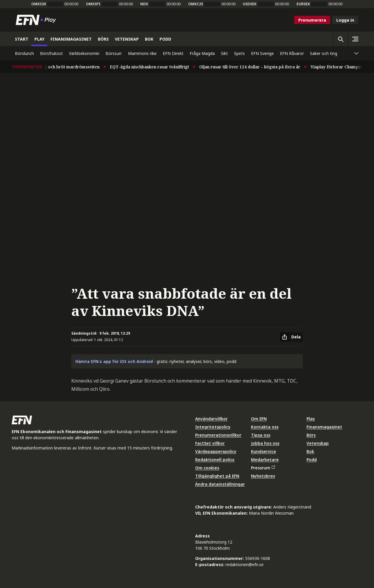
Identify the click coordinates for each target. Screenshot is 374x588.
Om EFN (259, 419)
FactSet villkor (210, 443)
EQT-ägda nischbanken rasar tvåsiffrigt (152, 67)
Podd (312, 460)
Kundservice (264, 451)
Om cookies (207, 468)
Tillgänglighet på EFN (217, 476)
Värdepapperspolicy (216, 451)
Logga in (345, 20)
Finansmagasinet (324, 427)
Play (311, 419)
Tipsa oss (261, 435)
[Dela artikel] (291, 337)
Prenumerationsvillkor (218, 435)
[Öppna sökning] (340, 39)
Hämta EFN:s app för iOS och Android (114, 361)
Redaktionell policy (215, 460)
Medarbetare (265, 460)
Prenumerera (312, 20)
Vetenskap (318, 443)
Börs (311, 435)
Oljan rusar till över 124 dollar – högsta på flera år (252, 67)
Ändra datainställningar (220, 484)
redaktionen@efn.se (245, 564)
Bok (310, 451)
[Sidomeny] (355, 39)
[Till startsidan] (37, 20)
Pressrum (263, 468)
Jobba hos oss (265, 443)
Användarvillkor (211, 419)
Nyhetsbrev (263, 476)
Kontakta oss (265, 427)
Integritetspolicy (213, 427)
